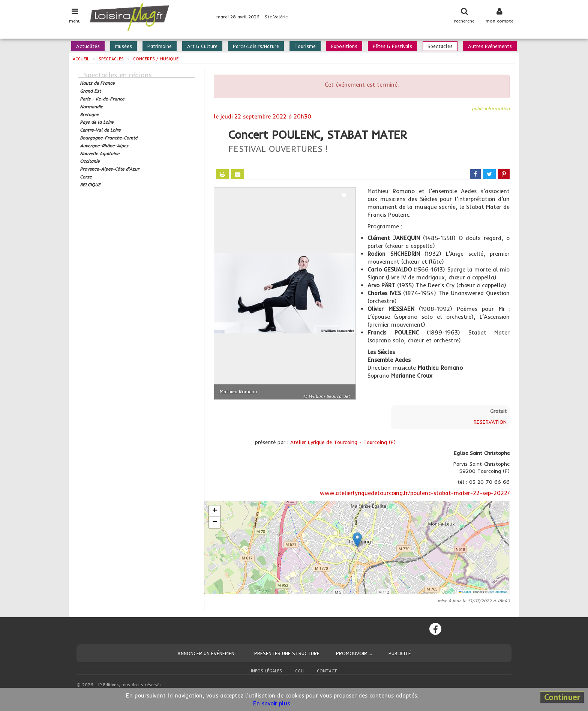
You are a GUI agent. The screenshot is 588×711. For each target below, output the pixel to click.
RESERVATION (490, 422)
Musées (124, 46)
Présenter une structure (287, 653)
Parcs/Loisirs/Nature (256, 46)
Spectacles (440, 46)
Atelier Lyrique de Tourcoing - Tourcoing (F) (343, 442)
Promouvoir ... (354, 653)
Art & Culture (202, 46)
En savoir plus (271, 703)
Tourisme (305, 46)
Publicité (400, 653)
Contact (327, 671)
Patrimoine (160, 46)
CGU (299, 671)
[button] (357, 540)
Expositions (344, 46)
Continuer (562, 697)
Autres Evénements (490, 46)
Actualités (88, 46)
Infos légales (266, 671)
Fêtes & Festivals (392, 46)
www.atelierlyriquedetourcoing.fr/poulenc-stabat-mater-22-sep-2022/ (415, 493)
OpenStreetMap (497, 592)
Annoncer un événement (208, 653)
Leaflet (465, 592)
